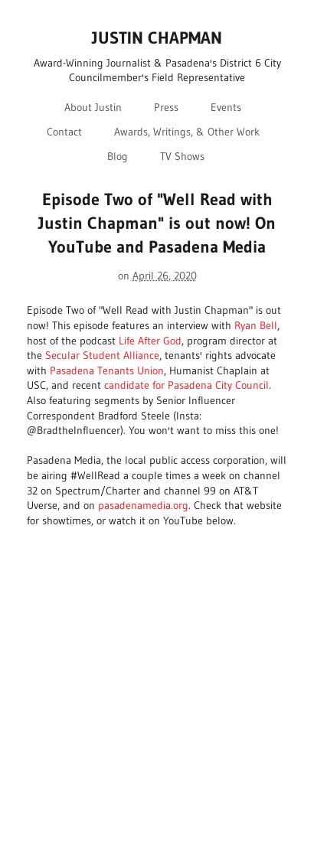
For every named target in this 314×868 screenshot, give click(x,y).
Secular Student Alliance (102, 355)
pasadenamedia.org (143, 505)
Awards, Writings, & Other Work (187, 132)
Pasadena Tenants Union (107, 370)
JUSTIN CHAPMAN (157, 38)
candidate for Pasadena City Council (186, 385)
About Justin (93, 107)
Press (166, 107)
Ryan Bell (256, 325)
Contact (64, 132)
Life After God (150, 341)
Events (226, 107)
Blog (118, 156)
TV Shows (182, 156)
